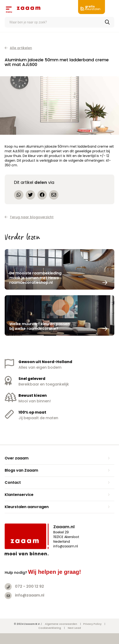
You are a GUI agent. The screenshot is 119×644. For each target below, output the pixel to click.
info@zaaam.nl (30, 595)
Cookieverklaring (50, 628)
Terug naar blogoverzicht (29, 217)
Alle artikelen (18, 48)
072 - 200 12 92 (29, 586)
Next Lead (74, 628)
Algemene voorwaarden (61, 624)
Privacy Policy (92, 624)
